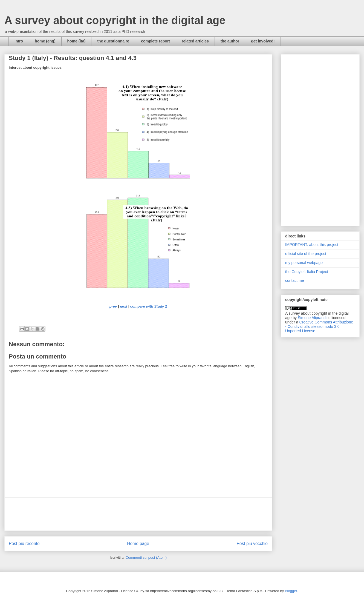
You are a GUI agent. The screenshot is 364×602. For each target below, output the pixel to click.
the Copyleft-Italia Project (307, 272)
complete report (155, 41)
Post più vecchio (252, 544)
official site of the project (306, 254)
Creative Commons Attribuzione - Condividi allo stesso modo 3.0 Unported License (319, 326)
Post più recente (24, 544)
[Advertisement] (138, 514)
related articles (195, 41)
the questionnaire (113, 41)
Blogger (291, 591)
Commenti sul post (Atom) (146, 557)
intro (19, 41)
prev (113, 306)
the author (230, 41)
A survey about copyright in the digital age (115, 20)
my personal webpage (304, 263)
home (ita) (76, 41)
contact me (294, 280)
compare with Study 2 (149, 306)
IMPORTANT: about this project (312, 245)
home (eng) (45, 41)
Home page (138, 544)
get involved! (263, 41)
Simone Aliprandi (312, 318)
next (124, 306)
